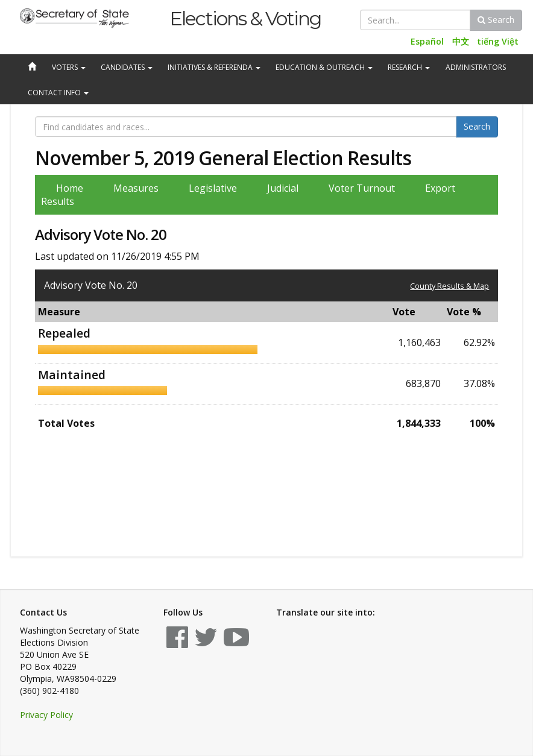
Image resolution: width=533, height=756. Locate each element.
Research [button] (409, 67)
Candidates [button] (127, 67)
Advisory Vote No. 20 (91, 285)
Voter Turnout (362, 188)
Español (427, 41)
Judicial (283, 188)
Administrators (476, 67)
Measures (136, 188)
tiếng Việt (498, 41)
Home (70, 188)
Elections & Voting (245, 18)
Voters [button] (69, 67)
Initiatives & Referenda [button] (214, 67)
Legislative (213, 188)
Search (496, 20)
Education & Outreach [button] (324, 67)
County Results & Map (449, 286)
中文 (461, 41)
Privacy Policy (46, 715)
